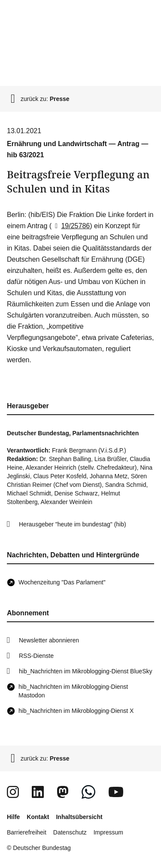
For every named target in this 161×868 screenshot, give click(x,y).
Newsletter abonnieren (49, 640)
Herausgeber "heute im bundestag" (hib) (73, 524)
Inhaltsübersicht (79, 817)
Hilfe (13, 817)
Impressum (108, 832)
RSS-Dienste (36, 656)
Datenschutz (70, 832)
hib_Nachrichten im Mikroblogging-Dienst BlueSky (85, 671)
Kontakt (38, 817)
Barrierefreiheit (27, 832)
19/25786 (71, 226)
